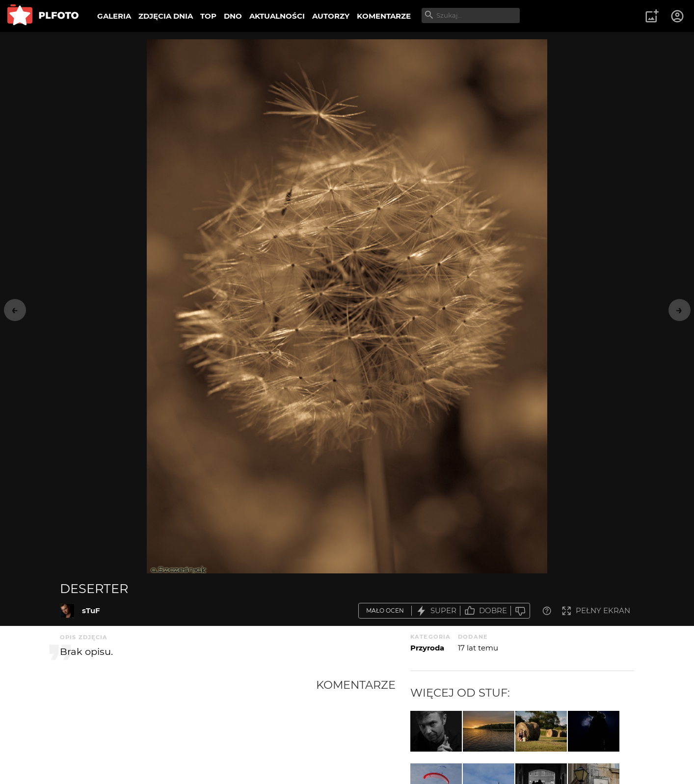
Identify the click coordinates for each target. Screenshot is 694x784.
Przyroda (427, 648)
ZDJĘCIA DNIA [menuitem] (166, 16)
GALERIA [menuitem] (114, 16)
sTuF (91, 610)
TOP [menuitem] (208, 16)
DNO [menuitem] (233, 16)
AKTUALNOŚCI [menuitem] (277, 16)
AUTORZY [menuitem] (331, 16)
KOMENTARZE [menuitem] (384, 16)
